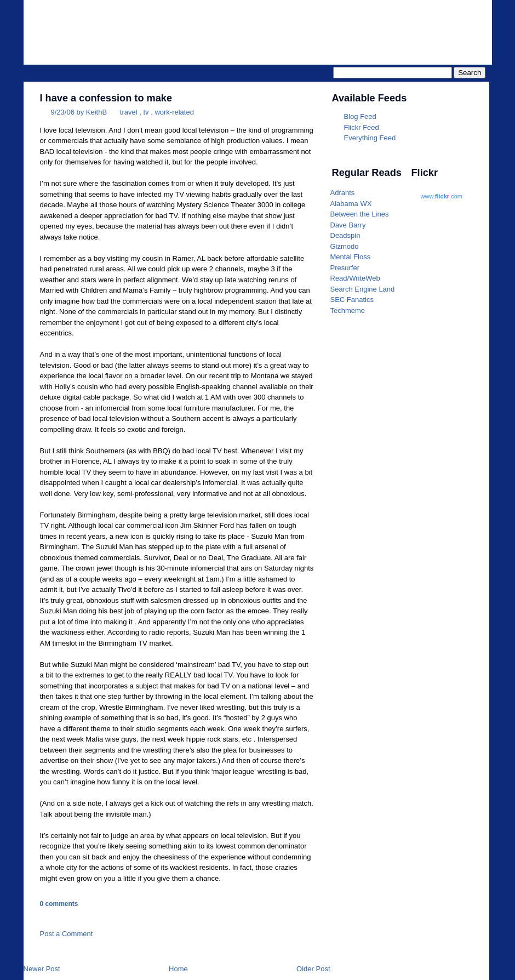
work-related (174, 112)
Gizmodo (345, 246)
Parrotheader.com (353, 25)
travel (129, 112)
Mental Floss (351, 257)
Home (178, 969)
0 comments (59, 904)
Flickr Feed (362, 127)
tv (146, 112)
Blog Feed (360, 116)
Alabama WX (351, 204)
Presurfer (345, 268)
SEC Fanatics (352, 300)
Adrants (343, 193)
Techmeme (348, 310)
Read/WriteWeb (355, 278)
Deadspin (345, 235)
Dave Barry (348, 225)
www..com (442, 196)
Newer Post (42, 969)
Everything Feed (370, 138)
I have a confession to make (106, 98)
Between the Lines (360, 214)
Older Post (313, 969)
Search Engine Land (363, 289)
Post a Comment (67, 934)
